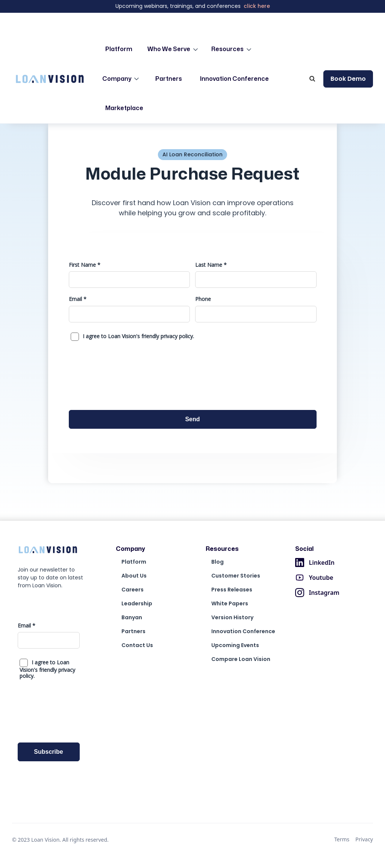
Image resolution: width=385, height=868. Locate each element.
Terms (342, 839)
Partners (169, 79)
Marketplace (124, 108)
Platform (119, 49)
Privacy (364, 839)
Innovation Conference (234, 79)
